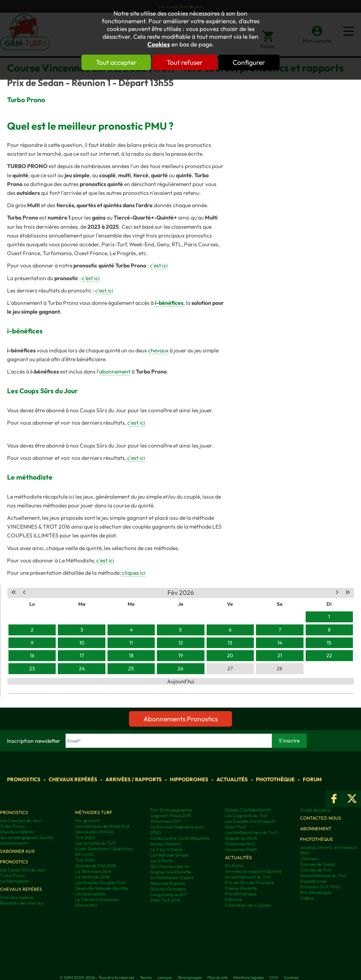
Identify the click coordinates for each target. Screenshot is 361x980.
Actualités (232, 779)
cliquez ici (134, 573)
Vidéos (307, 898)
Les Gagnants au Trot (246, 815)
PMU (305, 853)
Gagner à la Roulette (171, 872)
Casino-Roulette (241, 888)
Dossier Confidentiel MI (248, 810)
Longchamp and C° (169, 894)
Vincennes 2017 (166, 821)
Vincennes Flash (241, 849)
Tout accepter (115, 62)
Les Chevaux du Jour (21, 820)
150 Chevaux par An (170, 866)
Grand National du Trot (248, 877)
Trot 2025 (85, 837)
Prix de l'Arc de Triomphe (250, 882)
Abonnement (316, 828)
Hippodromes (189, 779)
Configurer (250, 62)
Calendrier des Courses (248, 905)
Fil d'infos (234, 865)
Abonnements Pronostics (181, 719)
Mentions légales (249, 977)
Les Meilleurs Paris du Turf (251, 832)
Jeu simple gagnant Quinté (27, 837)
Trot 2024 (85, 860)
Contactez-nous (320, 818)
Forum (312, 779)
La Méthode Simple (169, 855)
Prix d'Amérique (241, 894)
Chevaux (309, 858)
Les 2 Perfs (161, 861)
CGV (274, 977)
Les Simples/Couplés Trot (100, 882)
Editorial (233, 899)
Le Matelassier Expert (172, 877)
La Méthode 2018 (92, 877)
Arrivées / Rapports (134, 779)
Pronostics (24, 779)
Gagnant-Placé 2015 (171, 815)
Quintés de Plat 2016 (96, 865)
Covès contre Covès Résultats (180, 838)
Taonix (146, 977)
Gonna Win (86, 905)
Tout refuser (185, 62)
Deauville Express (168, 883)
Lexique (165, 977)
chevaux (158, 350)
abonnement (115, 371)
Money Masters (166, 844)
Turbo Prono (12, 826)
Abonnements (14, 843)
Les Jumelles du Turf (95, 843)
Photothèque (275, 779)
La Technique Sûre (93, 871)
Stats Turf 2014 (165, 900)
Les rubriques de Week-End (102, 826)
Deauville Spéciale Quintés (102, 888)
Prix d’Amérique (316, 892)
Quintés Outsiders (168, 889)
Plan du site (218, 977)
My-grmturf (87, 820)
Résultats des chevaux (22, 903)
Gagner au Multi (241, 838)
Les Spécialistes (90, 894)
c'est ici (159, 265)
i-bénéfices (169, 303)
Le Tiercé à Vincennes (97, 899)
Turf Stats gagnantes (171, 810)
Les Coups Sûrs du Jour (23, 870)
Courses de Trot (316, 870)
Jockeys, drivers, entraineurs (329, 847)
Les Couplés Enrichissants (250, 821)
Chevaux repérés (73, 779)
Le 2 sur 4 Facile (166, 849)
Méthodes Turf (94, 812)
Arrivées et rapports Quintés (253, 871)
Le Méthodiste (14, 881)
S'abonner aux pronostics (17, 856)
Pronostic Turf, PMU (320, 887)
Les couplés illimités (94, 832)
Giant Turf (235, 827)
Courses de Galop (317, 864)
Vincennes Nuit (240, 844)
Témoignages (189, 977)
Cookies (159, 44)
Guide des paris (315, 810)
